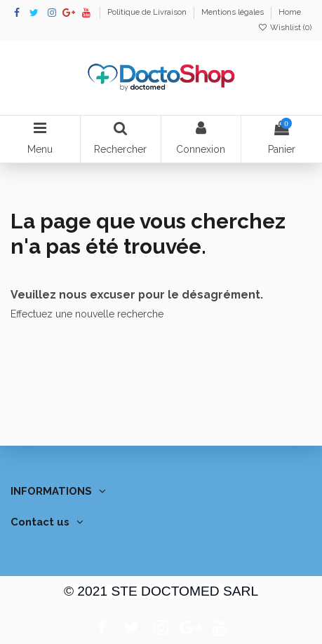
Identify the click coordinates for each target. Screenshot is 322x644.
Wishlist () (285, 27)
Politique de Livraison (148, 12)
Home (290, 12)
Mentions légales (234, 12)
